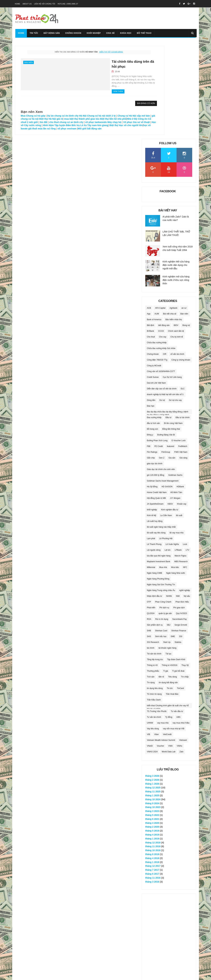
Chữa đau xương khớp (157, 248)
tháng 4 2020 (152, 728)
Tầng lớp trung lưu (155, 565)
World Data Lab (169, 657)
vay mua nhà (163, 628)
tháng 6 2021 (152, 725)
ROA (149, 525)
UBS (178, 623)
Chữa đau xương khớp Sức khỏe (161, 254)
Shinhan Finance (179, 536)
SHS (149, 542)
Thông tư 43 (152, 571)
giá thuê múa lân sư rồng (45, 129)
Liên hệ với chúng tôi (45, 4)
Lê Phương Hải (166, 444)
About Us (27, 4)
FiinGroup (166, 358)
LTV (188, 456)
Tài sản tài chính (154, 559)
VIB (148, 640)
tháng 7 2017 (152, 776)
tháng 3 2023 (152, 717)
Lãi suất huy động (155, 427)
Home (17, 4)
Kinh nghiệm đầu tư (170, 415)
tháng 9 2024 (152, 709)
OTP (149, 507)
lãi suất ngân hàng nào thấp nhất (161, 432)
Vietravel (183, 646)
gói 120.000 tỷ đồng (156, 381)
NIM (178, 502)
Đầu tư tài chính (183, 323)
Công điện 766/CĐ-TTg (157, 265)
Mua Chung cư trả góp (33, 113)
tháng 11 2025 (153, 697)
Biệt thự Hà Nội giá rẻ (81, 116)
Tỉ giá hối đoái (178, 577)
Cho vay (163, 242)
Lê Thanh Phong (154, 450)
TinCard (180, 594)
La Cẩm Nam (166, 421)
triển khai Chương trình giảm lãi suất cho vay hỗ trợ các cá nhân (168, 612)
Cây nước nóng (119, 122)
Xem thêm (78, 88)
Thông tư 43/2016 (170, 571)
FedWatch (183, 352)
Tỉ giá (166, 577)
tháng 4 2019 (152, 740)
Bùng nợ (186, 231)
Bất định (151, 231)
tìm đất (100, 119)
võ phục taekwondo (46, 122)
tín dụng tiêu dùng (155, 594)
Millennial (151, 473)
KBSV (170, 409)
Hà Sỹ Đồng (152, 392)
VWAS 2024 (152, 657)
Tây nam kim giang (77, 125)
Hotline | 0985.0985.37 (68, 4)
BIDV (176, 231)
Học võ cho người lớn (110, 125)
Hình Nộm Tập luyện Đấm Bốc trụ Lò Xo (44, 125)
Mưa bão (175, 473)
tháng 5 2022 (152, 721)
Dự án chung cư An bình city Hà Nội (67, 113)
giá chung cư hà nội (58, 116)
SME (173, 542)
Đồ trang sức (153, 335)
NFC (185, 473)
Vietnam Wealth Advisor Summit (161, 646)
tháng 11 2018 (153, 752)
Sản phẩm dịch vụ (155, 530)
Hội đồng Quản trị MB (156, 404)
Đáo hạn (151, 311)
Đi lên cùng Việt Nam (173, 329)
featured (170, 352)
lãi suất (179, 421)
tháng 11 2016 (153, 783)
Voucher (160, 651)
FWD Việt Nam (181, 358)
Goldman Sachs (175, 381)
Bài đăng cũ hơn (117, 100)
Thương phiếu (153, 577)
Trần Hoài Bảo (172, 600)
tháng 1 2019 (152, 744)
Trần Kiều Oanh (154, 605)
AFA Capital (160, 214)
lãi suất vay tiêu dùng (156, 438)
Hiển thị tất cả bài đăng (97, 52)
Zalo (181, 657)
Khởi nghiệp (93, 33)
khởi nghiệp (152, 415)
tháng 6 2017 (152, 779)
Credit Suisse (153, 283)
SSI (181, 542)
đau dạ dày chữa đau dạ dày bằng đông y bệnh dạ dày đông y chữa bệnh (168, 318)
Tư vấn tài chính (154, 623)
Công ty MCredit (154, 271)
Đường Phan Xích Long (157, 346)
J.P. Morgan (175, 404)
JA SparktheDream (155, 409)
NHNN (169, 502)
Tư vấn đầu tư (177, 617)
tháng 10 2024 (153, 705)
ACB (149, 214)
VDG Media (28, 976)
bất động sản (164, 231)
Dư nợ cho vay (175, 306)
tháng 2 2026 (152, 685)
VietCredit (167, 640)
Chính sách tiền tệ (176, 237)
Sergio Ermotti (181, 530)
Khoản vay (182, 409)
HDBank (180, 392)
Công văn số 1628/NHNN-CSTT (161, 277)
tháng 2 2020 (152, 732)
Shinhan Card (161, 536)
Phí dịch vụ (164, 513)
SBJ (169, 530)
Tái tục (168, 559)
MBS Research (181, 467)
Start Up (167, 548)
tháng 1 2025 (152, 701)
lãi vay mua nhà (177, 438)
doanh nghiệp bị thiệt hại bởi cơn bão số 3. (165, 300)
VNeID (150, 651)
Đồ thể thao (144, 33)
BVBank (150, 237)
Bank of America (154, 225)
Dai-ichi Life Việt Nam (156, 288)
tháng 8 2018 (152, 760)
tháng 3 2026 (152, 682)
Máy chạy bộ (65, 122)
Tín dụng (151, 588)
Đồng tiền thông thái (171, 335)
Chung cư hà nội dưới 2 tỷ (101, 113)
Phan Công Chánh (163, 507)
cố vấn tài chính (177, 260)
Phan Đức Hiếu (182, 507)
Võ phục (78, 122)
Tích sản (151, 582)
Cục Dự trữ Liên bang (172, 283)
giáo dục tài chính (155, 369)
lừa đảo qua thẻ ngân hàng (159, 461)
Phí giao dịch (179, 513)
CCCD (161, 237)
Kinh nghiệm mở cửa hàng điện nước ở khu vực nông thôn (176, 186)
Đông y (150, 340)
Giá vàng (183, 363)
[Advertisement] (169, 850)
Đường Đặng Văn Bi (166, 340)
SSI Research (153, 548)
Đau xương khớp (154, 323)
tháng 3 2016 (152, 787)
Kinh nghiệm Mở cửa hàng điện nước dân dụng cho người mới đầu (176, 171)
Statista (178, 548)
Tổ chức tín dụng (154, 600)
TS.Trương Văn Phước (157, 617)
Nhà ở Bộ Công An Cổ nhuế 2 (68, 119)
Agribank (173, 214)
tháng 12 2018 (153, 748)
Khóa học (125, 33)
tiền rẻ (161, 582)
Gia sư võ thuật (92, 122)
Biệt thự (93, 125)
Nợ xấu (187, 502)
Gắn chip (151, 363)
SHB (149, 536)
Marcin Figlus (180, 461)
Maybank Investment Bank (158, 467)
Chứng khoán (73, 33)
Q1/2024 (151, 519)
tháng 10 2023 (153, 713)
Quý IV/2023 (181, 519)
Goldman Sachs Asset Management (163, 386)
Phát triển (151, 513)
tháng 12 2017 (153, 772)
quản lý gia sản (165, 519)
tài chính (151, 553)
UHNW (150, 628)
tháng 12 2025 (153, 693)
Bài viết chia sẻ (170, 219)
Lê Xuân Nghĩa (172, 450)
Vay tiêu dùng (153, 634)
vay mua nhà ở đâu (181, 628)
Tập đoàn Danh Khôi (176, 565)
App (149, 219)
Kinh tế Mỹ (151, 421)
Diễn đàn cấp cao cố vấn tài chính (162, 294)
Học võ (106, 122)
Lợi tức (168, 456)
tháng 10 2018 (153, 756)
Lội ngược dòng (154, 456)
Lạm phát (151, 444)
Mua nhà (163, 473)
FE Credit (159, 352)
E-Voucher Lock (179, 346)
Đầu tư (168, 323)
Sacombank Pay (179, 525)
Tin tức (33, 33)
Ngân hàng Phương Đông (158, 484)
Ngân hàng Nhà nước (176, 479)
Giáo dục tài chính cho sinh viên (161, 375)
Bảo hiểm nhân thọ (174, 225)
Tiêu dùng (173, 582)
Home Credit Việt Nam (157, 398)
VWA (170, 651)
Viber (156, 640)
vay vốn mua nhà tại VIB (174, 634)
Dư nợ (162, 306)
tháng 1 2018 (152, 768)
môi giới (90, 119)
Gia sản (172, 363)
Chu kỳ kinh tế (177, 242)
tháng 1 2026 (152, 689)
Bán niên (29, 62)
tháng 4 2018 (152, 764)
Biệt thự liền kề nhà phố (38, 119)
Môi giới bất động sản (93, 129)
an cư (184, 214)
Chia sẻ (110, 33)
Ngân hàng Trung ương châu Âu (161, 496)
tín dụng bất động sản (168, 588)
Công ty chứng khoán (181, 265)
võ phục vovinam (71, 129)
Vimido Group (58, 976)
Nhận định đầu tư (154, 502)
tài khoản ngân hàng (167, 553)
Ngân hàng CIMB (154, 479)
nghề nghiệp (185, 496)
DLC (183, 294)
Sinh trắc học (161, 542)
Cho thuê (151, 242)
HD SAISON (167, 392)
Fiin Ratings (152, 358)
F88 (149, 352)
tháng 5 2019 (152, 736)
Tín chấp (185, 582)
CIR (165, 260)
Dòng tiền (151, 306)
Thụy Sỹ (185, 571)
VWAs (179, 651)
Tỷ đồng (169, 623)
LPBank (178, 456)
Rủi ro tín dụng (162, 525)
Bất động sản (51, 33)
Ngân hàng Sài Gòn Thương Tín (161, 490)
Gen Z (162, 363)
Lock (185, 450)
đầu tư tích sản (153, 329)
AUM (157, 219)
